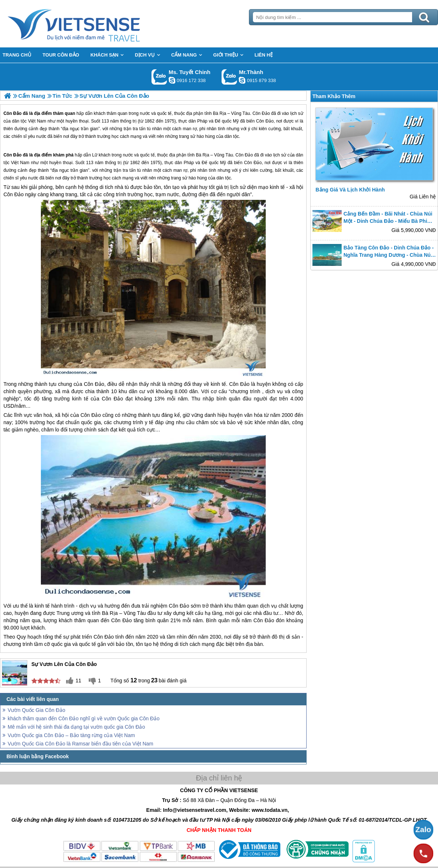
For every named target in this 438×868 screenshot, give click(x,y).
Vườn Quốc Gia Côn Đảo (36, 710)
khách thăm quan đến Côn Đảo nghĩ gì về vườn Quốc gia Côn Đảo (84, 718)
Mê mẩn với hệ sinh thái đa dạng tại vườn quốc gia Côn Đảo (76, 727)
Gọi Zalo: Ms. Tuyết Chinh (159, 77)
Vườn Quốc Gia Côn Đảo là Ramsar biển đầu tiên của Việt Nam (80, 744)
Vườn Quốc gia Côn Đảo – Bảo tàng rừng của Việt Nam (71, 735)
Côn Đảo (12, 155)
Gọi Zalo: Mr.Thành (229, 77)
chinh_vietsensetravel (172, 80)
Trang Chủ (92, 24)
